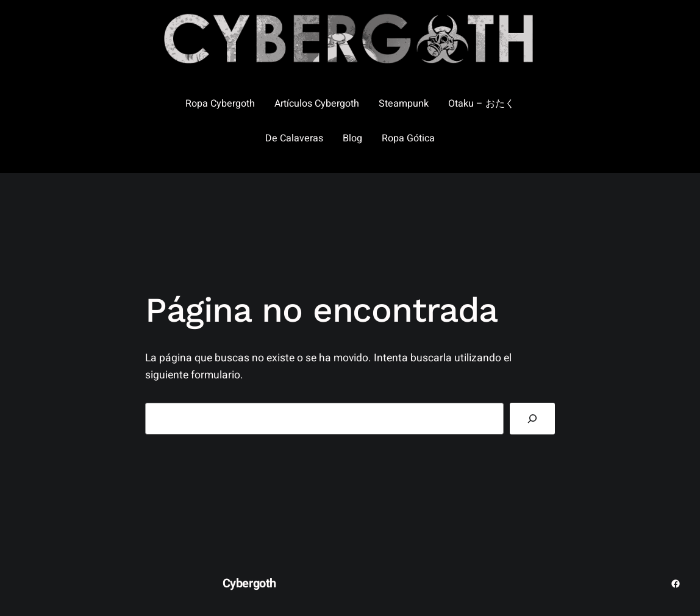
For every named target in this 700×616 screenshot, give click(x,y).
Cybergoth (249, 583)
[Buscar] (533, 418)
